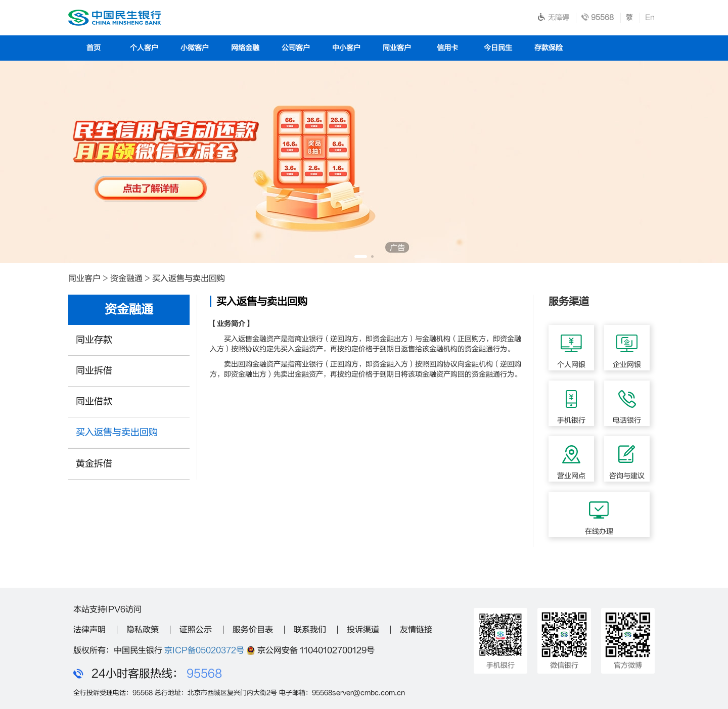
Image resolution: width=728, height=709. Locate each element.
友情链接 (416, 630)
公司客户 (296, 48)
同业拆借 (94, 371)
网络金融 (245, 48)
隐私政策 (143, 630)
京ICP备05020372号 (204, 650)
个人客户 (144, 48)
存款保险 (549, 48)
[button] (361, 256)
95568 (204, 674)
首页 (94, 48)
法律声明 (89, 630)
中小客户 (346, 48)
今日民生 (498, 48)
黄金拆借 (94, 464)
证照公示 (196, 630)
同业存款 (94, 340)
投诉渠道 (363, 630)
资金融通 (126, 278)
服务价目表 (253, 630)
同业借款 (94, 401)
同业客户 (397, 48)
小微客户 (195, 48)
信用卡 (447, 48)
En (650, 17)
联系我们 (310, 630)
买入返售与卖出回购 (189, 278)
